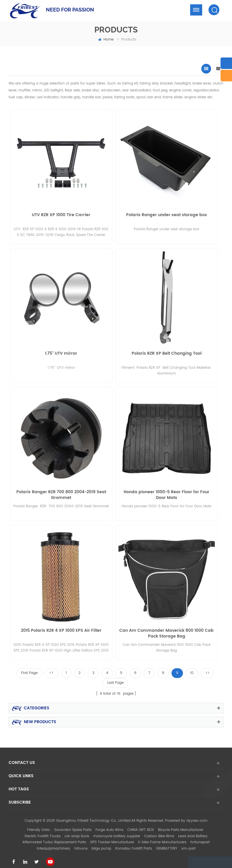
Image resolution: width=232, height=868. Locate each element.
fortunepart (200, 837)
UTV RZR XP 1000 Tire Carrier (61, 215)
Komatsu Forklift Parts (134, 843)
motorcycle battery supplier (117, 831)
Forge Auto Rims (109, 824)
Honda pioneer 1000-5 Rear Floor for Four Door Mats (166, 492)
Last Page (115, 677)
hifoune (81, 843)
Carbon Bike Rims (159, 831)
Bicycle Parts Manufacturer (181, 824)
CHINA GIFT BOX (141, 824)
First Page (29, 668)
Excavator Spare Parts (73, 824)
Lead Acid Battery (193, 831)
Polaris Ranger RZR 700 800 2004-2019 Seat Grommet (61, 492)
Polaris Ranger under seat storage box (166, 215)
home (106, 40)
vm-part (188, 843)
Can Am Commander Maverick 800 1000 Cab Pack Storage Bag (166, 629)
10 (192, 668)
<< (52, 668)
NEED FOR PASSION (70, 10)
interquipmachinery (53, 843)
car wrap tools (77, 831)
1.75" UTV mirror (61, 352)
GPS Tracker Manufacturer (112, 837)
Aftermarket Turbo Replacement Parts (54, 837)
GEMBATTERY (167, 843)
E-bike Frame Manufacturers (162, 837)
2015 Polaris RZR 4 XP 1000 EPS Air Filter (61, 627)
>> (207, 668)
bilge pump (101, 843)
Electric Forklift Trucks (43, 831)
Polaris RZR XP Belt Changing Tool (167, 352)
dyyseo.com (197, 816)
